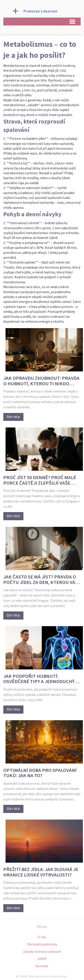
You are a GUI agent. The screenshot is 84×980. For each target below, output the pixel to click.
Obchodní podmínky (42, 944)
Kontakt (42, 966)
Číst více (13, 417)
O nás (42, 937)
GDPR (42, 959)
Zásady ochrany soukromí (42, 951)
